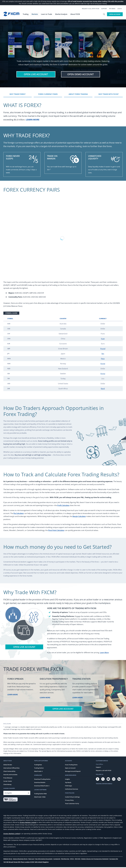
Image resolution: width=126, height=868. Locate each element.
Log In (121, 9)
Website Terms (8, 860)
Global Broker (8, 765)
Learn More (33, 120)
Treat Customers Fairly (72, 804)
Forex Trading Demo (71, 765)
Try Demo (113, 9)
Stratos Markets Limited (28, 823)
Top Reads (68, 783)
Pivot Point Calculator (56, 531)
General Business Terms (20, 860)
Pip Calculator (19, 514)
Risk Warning (65, 860)
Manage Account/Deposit (73, 772)
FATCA (72, 860)
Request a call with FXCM (92, 9)
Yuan (103, 339)
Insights (67, 780)
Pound (103, 349)
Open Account (115, 14)
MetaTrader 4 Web (40, 798)
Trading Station (39, 769)
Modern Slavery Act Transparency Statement (95, 860)
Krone (103, 364)
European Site (114, 860)
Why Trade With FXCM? (109, 95)
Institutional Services (72, 790)
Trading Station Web (40, 794)
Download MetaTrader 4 (42, 787)
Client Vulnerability (9, 772)
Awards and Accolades (10, 775)
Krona (103, 374)
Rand (103, 389)
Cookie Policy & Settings (72, 798)
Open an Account (70, 769)
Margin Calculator (79, 517)
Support (105, 9)
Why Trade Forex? (18, 95)
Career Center (8, 782)
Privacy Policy (69, 801)
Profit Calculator (63, 506)
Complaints (57, 860)
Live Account (36, 75)
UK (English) (8, 794)
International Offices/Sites (11, 769)
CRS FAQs (78, 860)
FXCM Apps (68, 787)
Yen (103, 354)
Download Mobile (40, 783)
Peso (103, 359)
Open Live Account (24, 648)
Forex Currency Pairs (48, 95)
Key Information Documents (44, 860)
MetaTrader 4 (38, 772)
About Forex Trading (78, 95)
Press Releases (8, 779)
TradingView (38, 765)
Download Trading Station (42, 780)
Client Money (7, 785)
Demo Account (81, 75)
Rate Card (31, 860)
